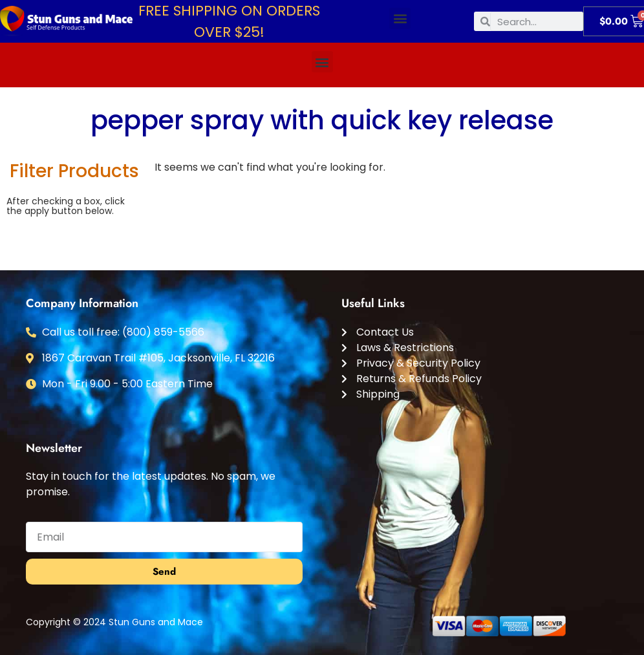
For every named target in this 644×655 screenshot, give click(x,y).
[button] (400, 18)
